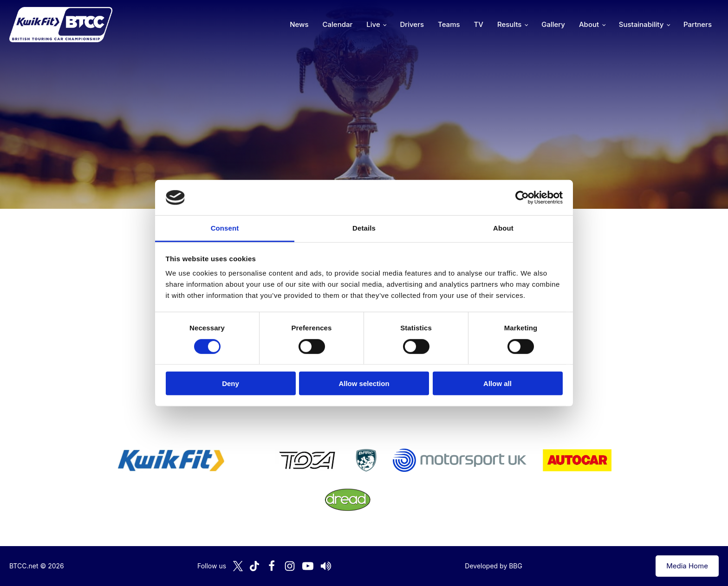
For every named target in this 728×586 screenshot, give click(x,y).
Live (373, 24)
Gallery (553, 24)
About (589, 24)
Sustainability (641, 24)
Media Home (687, 566)
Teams (449, 24)
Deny (231, 383)
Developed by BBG (494, 566)
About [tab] (503, 228)
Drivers (412, 24)
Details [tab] (364, 228)
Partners (698, 24)
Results (509, 24)
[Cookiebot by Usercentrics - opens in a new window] (522, 198)
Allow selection (364, 383)
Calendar (338, 24)
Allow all (497, 383)
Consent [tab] (225, 228)
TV (479, 24)
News (299, 24)
